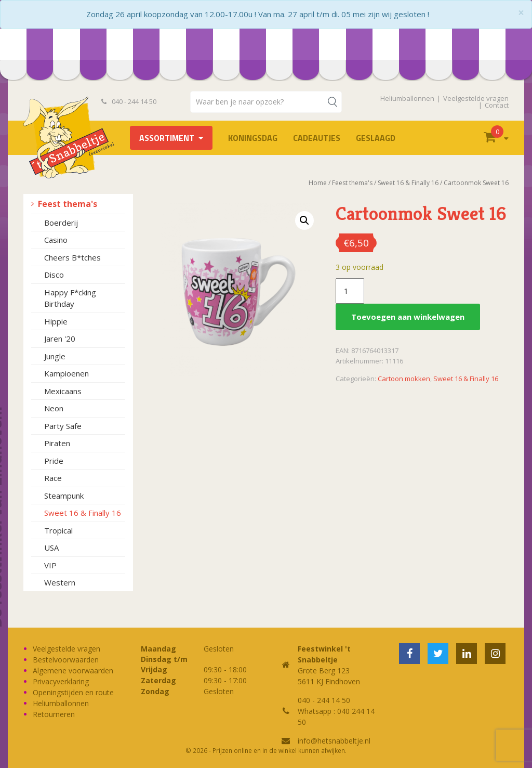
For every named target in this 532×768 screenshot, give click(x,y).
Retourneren (54, 714)
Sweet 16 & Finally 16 (83, 513)
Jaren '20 (60, 339)
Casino (56, 240)
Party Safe (63, 426)
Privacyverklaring (61, 681)
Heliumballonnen (407, 98)
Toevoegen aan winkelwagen (408, 317)
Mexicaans (63, 391)
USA (51, 548)
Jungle (55, 356)
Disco (54, 275)
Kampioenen (66, 373)
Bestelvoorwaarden (66, 660)
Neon (54, 408)
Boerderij (61, 223)
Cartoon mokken (404, 379)
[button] (304, 220)
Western (60, 582)
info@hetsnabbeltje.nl (334, 741)
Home (318, 183)
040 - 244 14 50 (129, 101)
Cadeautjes (317, 138)
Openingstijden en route (73, 692)
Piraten (57, 443)
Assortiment (167, 138)
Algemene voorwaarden (73, 671)
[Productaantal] (350, 291)
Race (53, 478)
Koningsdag (253, 138)
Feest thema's (68, 204)
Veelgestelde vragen (476, 98)
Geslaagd (376, 138)
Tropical (58, 530)
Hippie (56, 321)
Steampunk (64, 496)
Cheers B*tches (72, 257)
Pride (54, 461)
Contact (497, 105)
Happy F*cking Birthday (70, 298)
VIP (50, 565)
